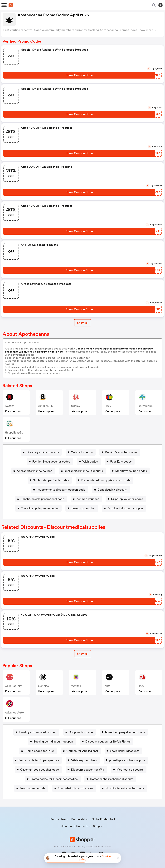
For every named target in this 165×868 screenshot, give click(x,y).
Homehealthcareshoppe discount (112, 779)
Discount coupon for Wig (88, 770)
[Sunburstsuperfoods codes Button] (50, 480)
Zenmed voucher (88, 499)
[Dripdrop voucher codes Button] (126, 499)
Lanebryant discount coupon (38, 732)
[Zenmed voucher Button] (86, 499)
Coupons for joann (81, 732)
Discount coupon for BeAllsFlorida (108, 742)
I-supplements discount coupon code (61, 490)
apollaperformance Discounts (84, 471)
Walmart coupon (82, 452)
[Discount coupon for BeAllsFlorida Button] (107, 742)
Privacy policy (85, 847)
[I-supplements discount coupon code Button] (60, 490)
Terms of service (102, 847)
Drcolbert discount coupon (125, 508)
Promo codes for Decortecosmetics (54, 779)
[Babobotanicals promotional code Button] (41, 499)
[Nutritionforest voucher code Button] (123, 788)
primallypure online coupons (127, 760)
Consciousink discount (112, 490)
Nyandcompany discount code (125, 732)
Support (98, 826)
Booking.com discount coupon (53, 742)
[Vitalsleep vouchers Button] (83, 760)
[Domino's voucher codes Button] (120, 452)
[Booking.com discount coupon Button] (52, 742)
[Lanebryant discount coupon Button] (36, 732)
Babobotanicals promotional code (42, 499)
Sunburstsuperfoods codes (51, 480)
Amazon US (46, 406)
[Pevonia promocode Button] (31, 788)
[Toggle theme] (160, 5)
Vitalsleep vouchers (84, 760)
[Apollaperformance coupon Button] (33, 471)
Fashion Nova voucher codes (51, 462)
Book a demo (59, 819)
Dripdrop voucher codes (127, 499)
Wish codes (90, 462)
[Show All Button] (83, 654)
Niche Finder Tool (103, 819)
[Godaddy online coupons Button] (41, 452)
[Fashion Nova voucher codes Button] (50, 462)
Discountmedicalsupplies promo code (106, 480)
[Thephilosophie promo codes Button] (38, 508)
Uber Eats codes (121, 462)
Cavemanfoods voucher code (39, 770)
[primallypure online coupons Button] (126, 760)
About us (67, 826)
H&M (141, 686)
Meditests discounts (130, 770)
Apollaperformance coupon (34, 471)
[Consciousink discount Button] (111, 490)
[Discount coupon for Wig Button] (86, 770)
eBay (108, 406)
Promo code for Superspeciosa (39, 760)
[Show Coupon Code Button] (79, 75)
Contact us (83, 826)
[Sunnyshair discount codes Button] (74, 788)
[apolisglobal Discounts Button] (123, 751)
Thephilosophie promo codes (40, 508)
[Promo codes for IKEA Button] (38, 751)
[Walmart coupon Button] (81, 452)
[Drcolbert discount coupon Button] (124, 508)
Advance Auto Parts (18, 713)
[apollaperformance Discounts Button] (82, 471)
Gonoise (43, 686)
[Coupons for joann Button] (79, 732)
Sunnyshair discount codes (75, 788)
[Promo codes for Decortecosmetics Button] (53, 779)
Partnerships (79, 819)
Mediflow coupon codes (131, 471)
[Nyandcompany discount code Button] (124, 732)
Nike (107, 686)
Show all (83, 654)
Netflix (9, 406)
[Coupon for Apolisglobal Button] (81, 751)
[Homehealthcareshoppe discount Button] (110, 779)
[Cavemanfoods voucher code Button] (38, 770)
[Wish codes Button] (89, 462)
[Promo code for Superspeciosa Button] (37, 760)
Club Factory (13, 686)
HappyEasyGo (14, 433)
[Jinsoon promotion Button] (82, 508)
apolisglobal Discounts (125, 751)
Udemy (76, 406)
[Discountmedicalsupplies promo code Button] (105, 480)
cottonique (145, 406)
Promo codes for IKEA (39, 751)
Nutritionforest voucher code (125, 788)
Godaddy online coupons (43, 452)
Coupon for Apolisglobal (82, 751)
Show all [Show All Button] (83, 323)
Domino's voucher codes (121, 452)
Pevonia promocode (33, 788)
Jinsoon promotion (83, 508)
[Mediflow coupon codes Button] (130, 471)
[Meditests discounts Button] (129, 770)
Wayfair (76, 686)
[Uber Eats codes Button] (120, 462)
